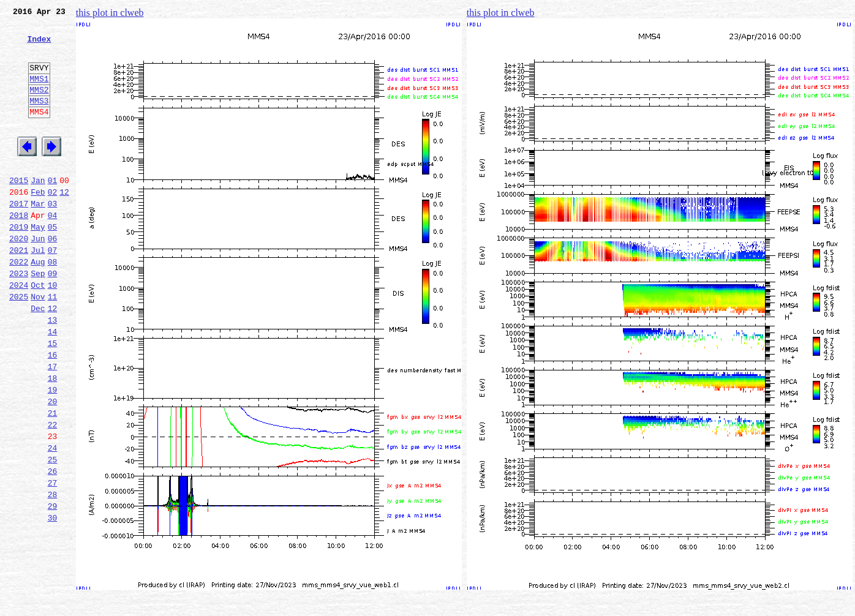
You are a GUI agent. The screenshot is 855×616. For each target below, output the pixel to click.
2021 (19, 290)
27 (53, 560)
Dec (38, 358)
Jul (38, 290)
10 (53, 331)
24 (53, 519)
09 (53, 317)
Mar (38, 236)
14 (53, 385)
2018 (19, 250)
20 (53, 465)
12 (64, 223)
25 (53, 533)
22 (53, 492)
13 (53, 371)
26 (53, 546)
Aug (38, 304)
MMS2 (39, 106)
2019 (19, 263)
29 (53, 587)
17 (53, 425)
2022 (19, 304)
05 (53, 263)
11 (53, 344)
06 (53, 277)
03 (53, 236)
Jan (38, 209)
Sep (38, 317)
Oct (38, 331)
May (38, 263)
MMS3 (39, 119)
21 (53, 479)
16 (53, 411)
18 (53, 438)
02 (53, 223)
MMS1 (39, 93)
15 (53, 398)
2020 (19, 277)
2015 (19, 209)
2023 (19, 317)
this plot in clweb (110, 13)
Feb (38, 223)
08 (53, 304)
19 (53, 452)
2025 (19, 344)
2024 (19, 331)
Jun (38, 277)
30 (53, 600)
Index (39, 46)
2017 (19, 236)
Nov (38, 344)
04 (53, 250)
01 (53, 209)
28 (53, 573)
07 (53, 290)
